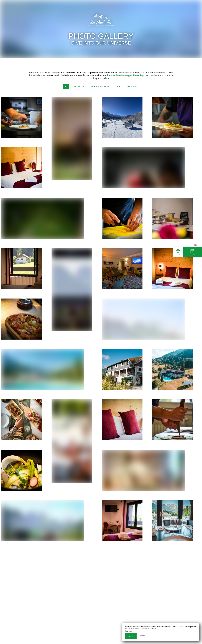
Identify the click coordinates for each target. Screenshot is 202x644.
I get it (131, 636)
